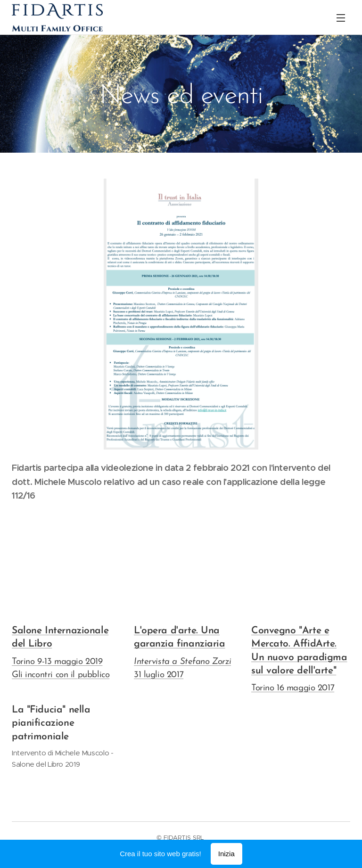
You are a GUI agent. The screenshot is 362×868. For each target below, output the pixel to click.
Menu (341, 18)
